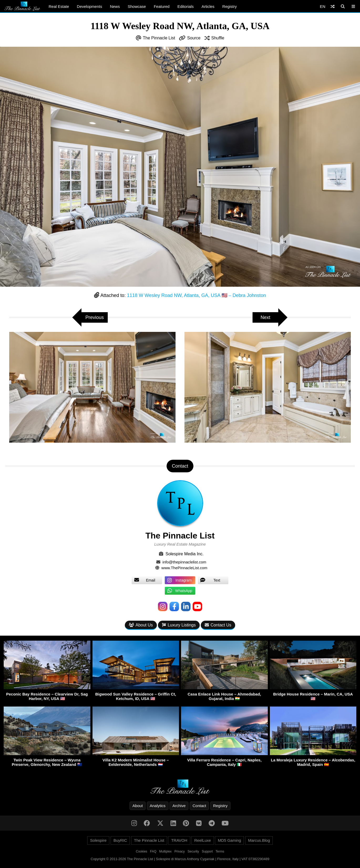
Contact (199, 806)
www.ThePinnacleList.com (184, 568)
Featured (162, 6)
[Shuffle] (333, 6)
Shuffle (218, 38)
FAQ (153, 851)
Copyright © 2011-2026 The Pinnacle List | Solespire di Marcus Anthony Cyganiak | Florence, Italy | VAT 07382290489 (180, 859)
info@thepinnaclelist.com (184, 562)
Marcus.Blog (259, 840)
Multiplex (165, 851)
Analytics (158, 806)
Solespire (98, 840)
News (115, 6)
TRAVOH (179, 840)
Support (207, 851)
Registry (230, 6)
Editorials (186, 6)
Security (193, 851)
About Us (141, 625)
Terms (220, 851)
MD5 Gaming (229, 840)
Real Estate (59, 6)
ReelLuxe (202, 840)
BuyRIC (120, 840)
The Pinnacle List (159, 38)
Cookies (142, 851)
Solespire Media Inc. (185, 554)
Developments (90, 6)
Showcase (137, 6)
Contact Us (218, 625)
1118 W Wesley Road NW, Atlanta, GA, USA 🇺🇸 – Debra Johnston (196, 295)
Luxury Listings (179, 625)
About (138, 806)
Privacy (180, 851)
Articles (208, 6)
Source (194, 38)
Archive (179, 806)
